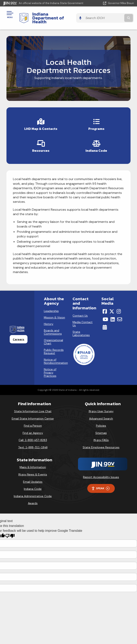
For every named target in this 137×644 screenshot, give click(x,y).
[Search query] (115, 16)
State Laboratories (81, 330)
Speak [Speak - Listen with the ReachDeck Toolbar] (100, 485)
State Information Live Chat (33, 407)
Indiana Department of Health (56, 16)
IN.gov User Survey (101, 407)
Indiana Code (33, 485)
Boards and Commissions (53, 328)
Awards (33, 500)
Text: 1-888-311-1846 (33, 443)
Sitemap (101, 429)
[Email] (120, 315)
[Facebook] (105, 308)
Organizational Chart (53, 338)
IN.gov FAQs (101, 436)
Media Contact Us (83, 320)
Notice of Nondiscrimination (56, 358)
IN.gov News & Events (33, 471)
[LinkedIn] (113, 315)
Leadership (51, 307)
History (49, 320)
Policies (101, 422)
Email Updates (33, 478)
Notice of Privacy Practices (50, 369)
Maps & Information (33, 464)
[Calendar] (105, 323)
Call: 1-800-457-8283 (33, 436)
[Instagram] (119, 308)
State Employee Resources (101, 443)
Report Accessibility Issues (101, 473)
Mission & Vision (54, 314)
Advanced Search (101, 415)
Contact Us (80, 312)
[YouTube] (105, 315)
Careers (18, 335)
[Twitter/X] (112, 308)
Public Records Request (54, 348)
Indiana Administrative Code (33, 492)
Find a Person (33, 422)
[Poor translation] (10, 532)
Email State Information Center (33, 415)
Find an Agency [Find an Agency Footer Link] (33, 429)
